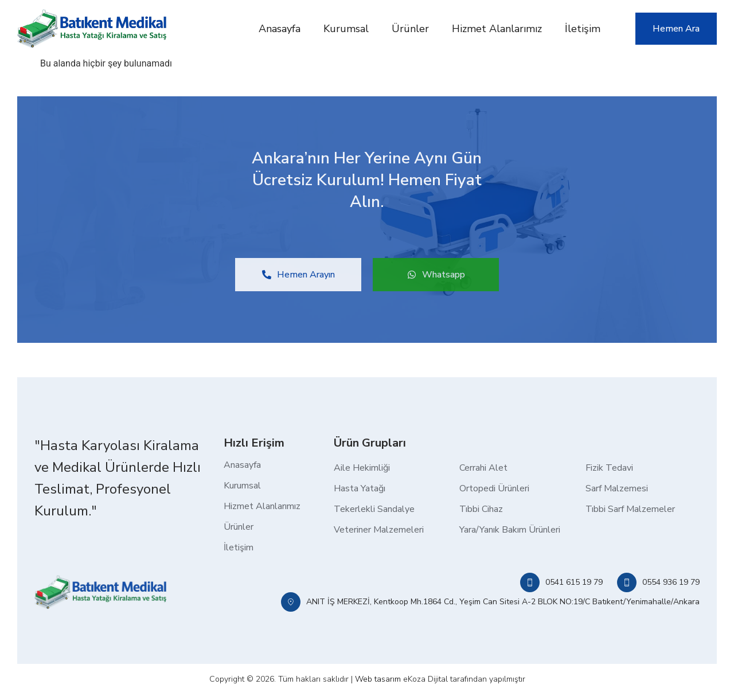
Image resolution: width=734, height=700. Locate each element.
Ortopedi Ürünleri (494, 488)
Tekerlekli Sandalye (374, 509)
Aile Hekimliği (362, 468)
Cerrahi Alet (483, 468)
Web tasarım (378, 679)
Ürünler (410, 29)
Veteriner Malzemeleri (379, 530)
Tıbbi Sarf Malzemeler (630, 509)
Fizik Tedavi (609, 468)
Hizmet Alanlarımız (497, 29)
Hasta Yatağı (360, 488)
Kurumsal (346, 29)
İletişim (583, 29)
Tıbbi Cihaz (481, 509)
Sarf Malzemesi (617, 488)
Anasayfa (280, 29)
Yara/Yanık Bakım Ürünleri (510, 530)
